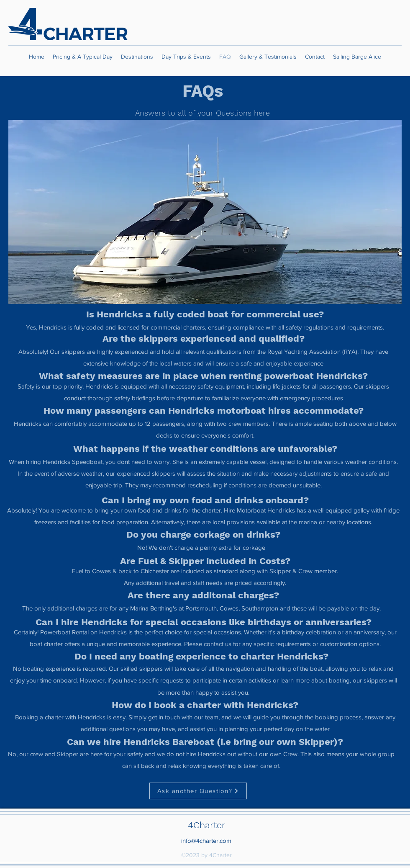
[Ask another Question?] (198, 791)
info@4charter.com (206, 841)
